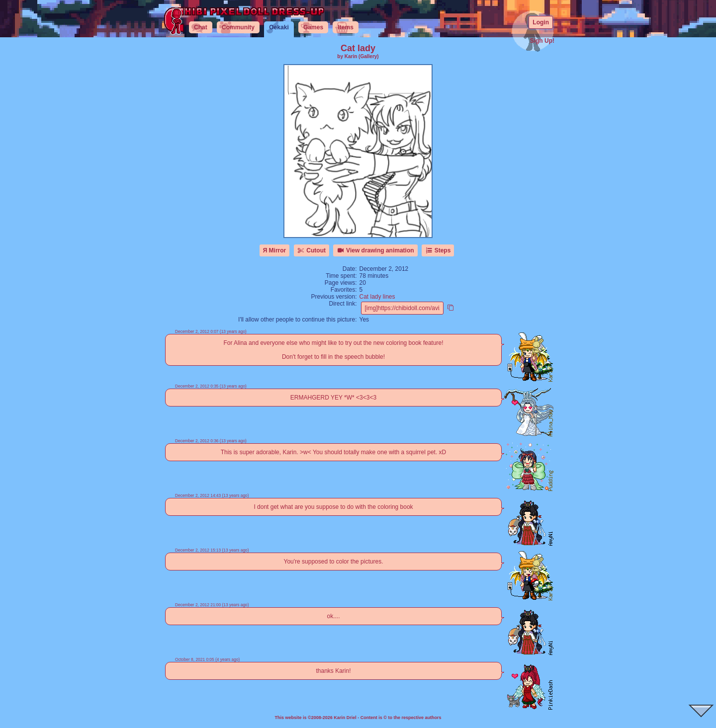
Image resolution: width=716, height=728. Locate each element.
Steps (438, 250)
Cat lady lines (377, 297)
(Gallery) (369, 56)
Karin (351, 56)
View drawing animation (375, 250)
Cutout (312, 250)
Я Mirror (275, 250)
